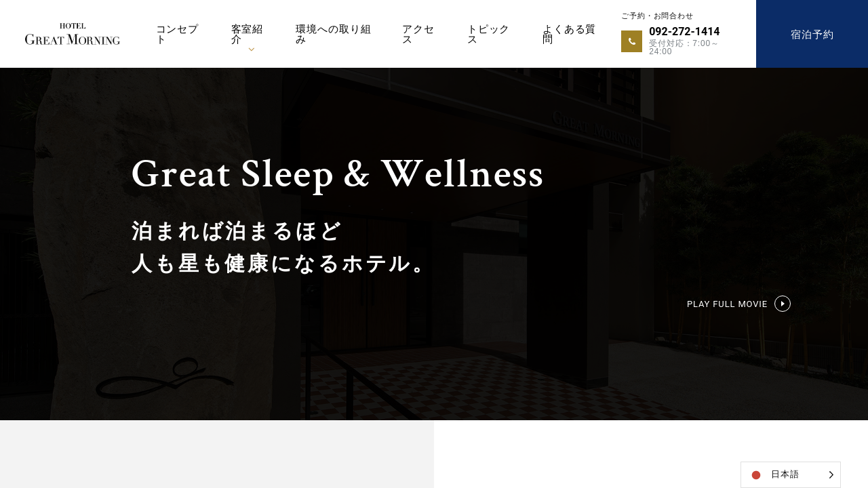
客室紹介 (248, 34)
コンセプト (177, 34)
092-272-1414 (684, 32)
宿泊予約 (812, 34)
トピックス (489, 34)
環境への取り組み (333, 34)
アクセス (418, 34)
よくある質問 (569, 34)
